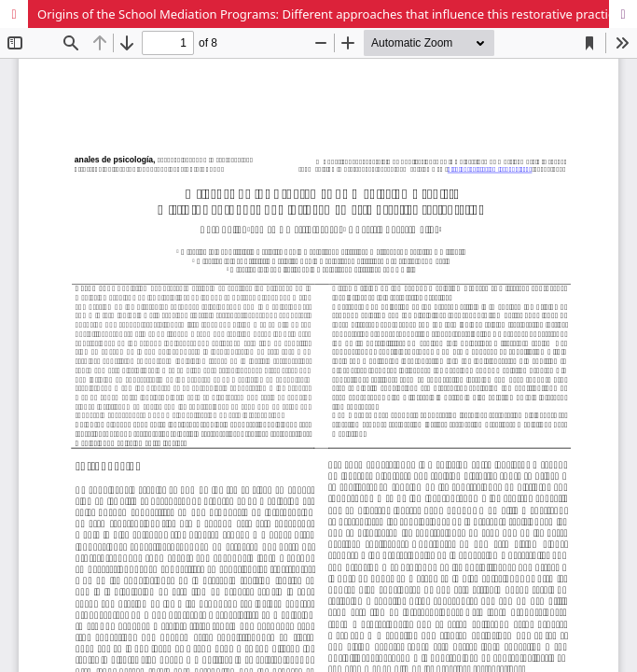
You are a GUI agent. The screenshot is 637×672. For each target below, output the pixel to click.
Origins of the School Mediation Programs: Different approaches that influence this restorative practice (329, 14)
